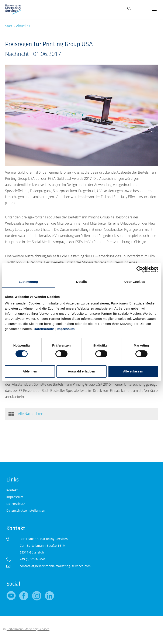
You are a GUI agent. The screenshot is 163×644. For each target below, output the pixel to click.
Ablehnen (30, 371)
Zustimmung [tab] (28, 282)
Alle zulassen (133, 371)
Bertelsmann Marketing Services (28, 629)
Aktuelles (23, 26)
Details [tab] (81, 282)
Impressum (65, 329)
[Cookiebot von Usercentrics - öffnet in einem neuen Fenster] (140, 269)
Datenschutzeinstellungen (26, 510)
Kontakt (12, 490)
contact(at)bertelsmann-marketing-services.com (55, 566)
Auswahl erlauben (81, 371)
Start (9, 26)
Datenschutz (44, 329)
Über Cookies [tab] (135, 282)
